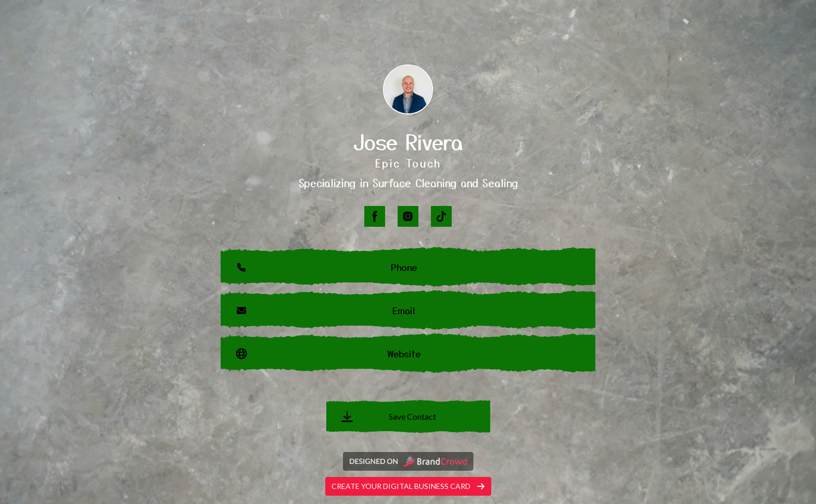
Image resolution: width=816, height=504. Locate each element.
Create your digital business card (408, 486)
